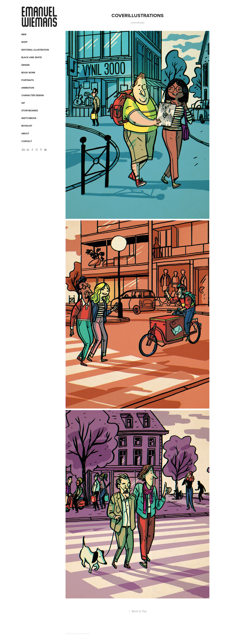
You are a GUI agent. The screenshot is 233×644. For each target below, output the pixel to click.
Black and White (32, 57)
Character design (33, 95)
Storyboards (30, 111)
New (24, 34)
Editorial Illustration (35, 50)
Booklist (27, 126)
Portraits (28, 80)
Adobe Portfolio (83, 633)
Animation (28, 88)
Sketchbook (29, 118)
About (25, 133)
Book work (28, 73)
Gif (23, 103)
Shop (24, 42)
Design (25, 65)
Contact (27, 141)
